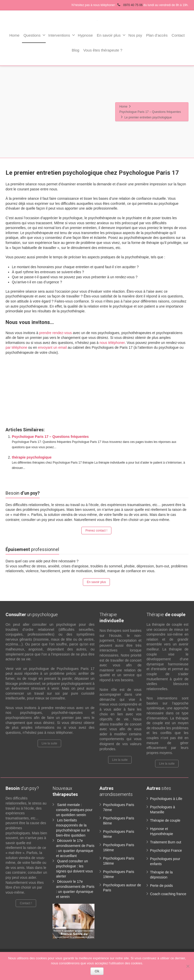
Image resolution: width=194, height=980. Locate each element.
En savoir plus (111, 35)
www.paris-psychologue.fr (113, 364)
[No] (188, 966)
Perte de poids (161, 886)
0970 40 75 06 (130, 5)
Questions (35, 35)
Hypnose (85, 35)
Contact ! (26, 903)
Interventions (62, 35)
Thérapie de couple (165, 820)
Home (14, 35)
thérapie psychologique (32, 457)
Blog (76, 50)
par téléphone (16, 347)
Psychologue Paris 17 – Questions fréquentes (50, 437)
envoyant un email (52, 347)
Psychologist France (166, 850)
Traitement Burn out (166, 842)
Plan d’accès (157, 35)
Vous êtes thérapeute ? (103, 50)
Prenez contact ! (96, 531)
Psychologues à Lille (166, 799)
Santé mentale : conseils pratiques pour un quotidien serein (74, 810)
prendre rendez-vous (55, 333)
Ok (97, 971)
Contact (178, 35)
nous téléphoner (112, 343)
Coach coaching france (168, 894)
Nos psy (135, 35)
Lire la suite (49, 743)
